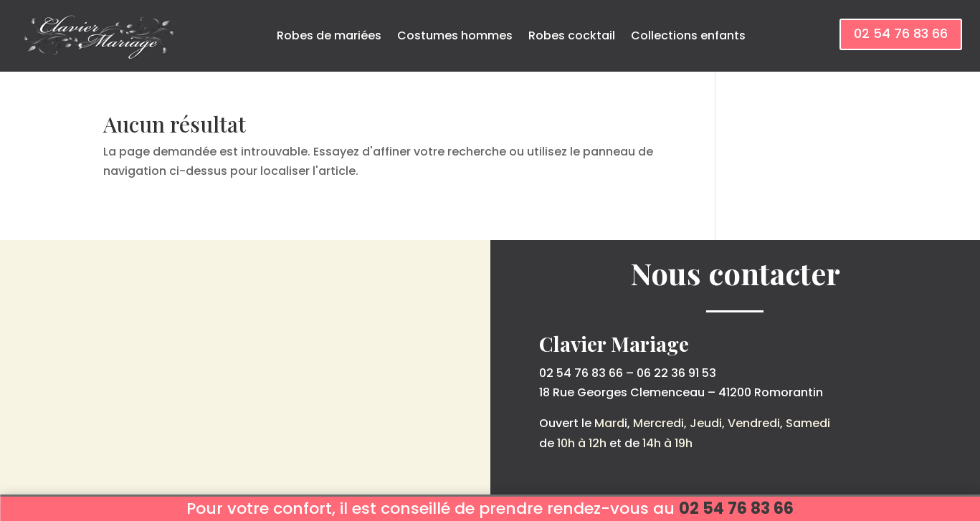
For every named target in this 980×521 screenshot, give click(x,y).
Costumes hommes (455, 35)
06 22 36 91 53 (676, 373)
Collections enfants (688, 35)
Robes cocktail (572, 35)
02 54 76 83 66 (901, 33)
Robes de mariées (329, 35)
